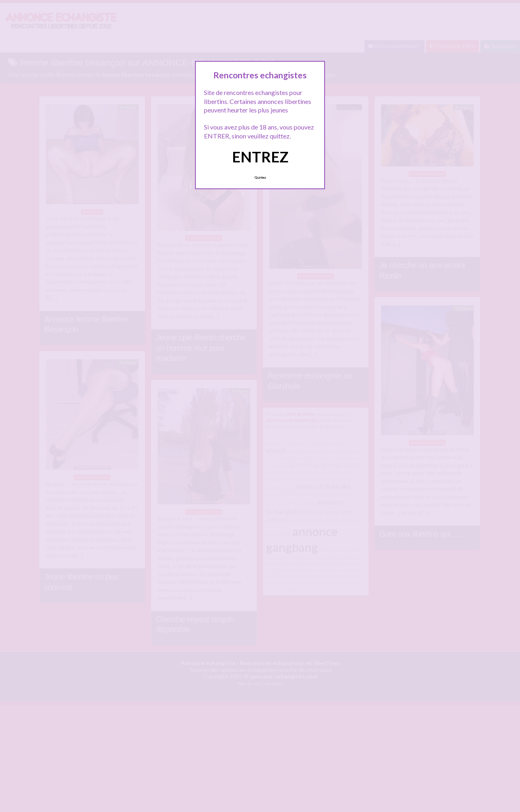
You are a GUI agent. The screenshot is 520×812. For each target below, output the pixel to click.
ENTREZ (260, 157)
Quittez (260, 177)
